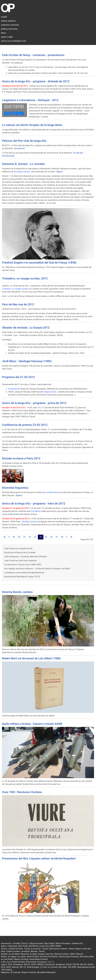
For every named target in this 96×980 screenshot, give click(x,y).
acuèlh (4, 17)
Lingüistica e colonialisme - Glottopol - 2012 (30, 100)
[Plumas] (80, 954)
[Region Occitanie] (29, 972)
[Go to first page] (4, 537)
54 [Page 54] (41, 537)
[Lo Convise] (53, 967)
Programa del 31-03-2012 (18, 377)
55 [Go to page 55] (46, 537)
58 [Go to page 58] (62, 537)
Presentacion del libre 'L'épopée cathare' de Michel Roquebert (39, 859)
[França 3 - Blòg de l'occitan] (32, 943)
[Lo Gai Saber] (14, 954)
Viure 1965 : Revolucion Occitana (22, 792)
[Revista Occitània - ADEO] (65, 954)
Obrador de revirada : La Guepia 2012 (26, 328)
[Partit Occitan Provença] (69, 957)
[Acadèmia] (60, 964)
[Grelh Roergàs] (33, 967)
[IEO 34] (76, 964)
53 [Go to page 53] (35, 537)
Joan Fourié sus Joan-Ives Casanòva (20, 561)
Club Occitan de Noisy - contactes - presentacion (33, 55)
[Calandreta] (18, 964)
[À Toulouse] (16, 972)
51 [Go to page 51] (24, 537)
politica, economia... (10, 29)
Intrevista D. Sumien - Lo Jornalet (23, 164)
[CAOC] (69, 964)
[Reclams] (25, 954)
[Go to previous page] (9, 537)
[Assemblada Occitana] (38, 959)
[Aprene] (15, 967)
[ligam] (59, 172)
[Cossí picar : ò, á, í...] (45, 962)
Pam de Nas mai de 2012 (18, 304)
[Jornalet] (16, 943)
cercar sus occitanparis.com (14, 41)
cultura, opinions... (9, 21)
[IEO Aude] (63, 967)
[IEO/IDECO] (33, 946)
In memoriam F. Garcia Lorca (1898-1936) (23, 565)
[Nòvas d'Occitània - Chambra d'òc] (69, 943)
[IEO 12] (23, 967)
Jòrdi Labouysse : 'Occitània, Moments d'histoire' (26, 557)
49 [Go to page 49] (14, 537)
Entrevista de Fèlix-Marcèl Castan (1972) (22, 577)
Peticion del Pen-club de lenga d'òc (24, 141)
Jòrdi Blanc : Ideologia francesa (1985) (27, 361)
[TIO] (10, 964)
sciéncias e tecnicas (10, 25)
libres (3, 33)
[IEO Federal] (7, 970)
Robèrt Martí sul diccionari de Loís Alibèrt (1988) (31, 658)
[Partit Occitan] (33, 957)
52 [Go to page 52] (30, 537)
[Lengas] (33, 954)
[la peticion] (19, 148)
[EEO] (9, 967)
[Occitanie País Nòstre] (49, 957)
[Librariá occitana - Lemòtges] (18, 951)
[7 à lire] (43, 967)
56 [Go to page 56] (51, 537)
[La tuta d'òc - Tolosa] (39, 949)
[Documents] (31, 962)
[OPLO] (90, 964)
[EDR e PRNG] (56, 946)
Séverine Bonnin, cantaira (17, 592)
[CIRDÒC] (41, 964)
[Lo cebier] (22, 957)
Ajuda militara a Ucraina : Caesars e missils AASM (32, 724)
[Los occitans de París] (16, 962)
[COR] (33, 964)
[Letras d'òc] (44, 946)
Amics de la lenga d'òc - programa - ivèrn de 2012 (34, 504)
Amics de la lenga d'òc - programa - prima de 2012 (34, 403)
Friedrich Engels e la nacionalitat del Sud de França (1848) (39, 263)
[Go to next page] (67, 537)
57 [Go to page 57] (57, 537)
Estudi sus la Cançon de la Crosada (20, 553)
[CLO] (3, 967)
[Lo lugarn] (12, 957)
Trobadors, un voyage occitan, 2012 (25, 278)
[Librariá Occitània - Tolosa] (19, 949)
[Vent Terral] (23, 946)
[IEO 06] (83, 964)
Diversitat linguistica (15, 488)
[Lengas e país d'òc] (46, 954)
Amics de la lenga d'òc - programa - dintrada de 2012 (36, 81)
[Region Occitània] (21, 959)
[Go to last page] (71, 537)
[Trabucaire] (12, 946)
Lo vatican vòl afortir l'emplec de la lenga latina (32, 125)
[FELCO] (27, 964)
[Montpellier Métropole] (46, 972)
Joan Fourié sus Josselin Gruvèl (18, 549)
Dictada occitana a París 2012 (21, 458)
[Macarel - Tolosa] (37, 951)
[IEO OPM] (72, 967)
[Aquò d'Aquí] (49, 943)
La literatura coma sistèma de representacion (24, 573)
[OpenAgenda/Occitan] (86, 967)
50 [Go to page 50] (19, 537)
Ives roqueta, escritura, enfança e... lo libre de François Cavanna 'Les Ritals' (37, 569)
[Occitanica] (50, 964)
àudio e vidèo (7, 37)
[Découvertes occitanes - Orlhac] (62, 949)
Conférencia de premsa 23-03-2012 (25, 425)
